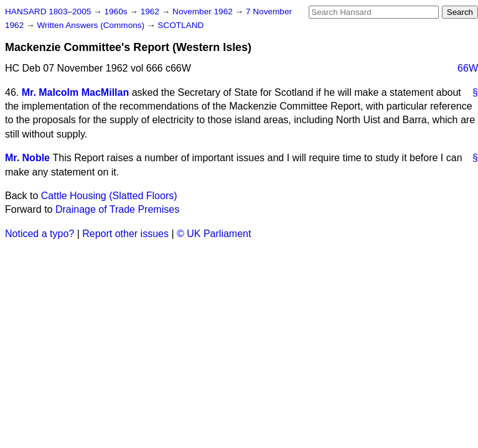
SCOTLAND (180, 25)
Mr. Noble (27, 158)
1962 (151, 12)
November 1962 (204, 12)
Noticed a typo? (40, 234)
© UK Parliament (214, 234)
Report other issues (125, 234)
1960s (117, 12)
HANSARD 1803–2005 (48, 12)
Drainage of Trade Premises (117, 209)
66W (468, 68)
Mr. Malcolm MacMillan (75, 92)
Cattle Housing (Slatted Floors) (109, 196)
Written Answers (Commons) (92, 25)
